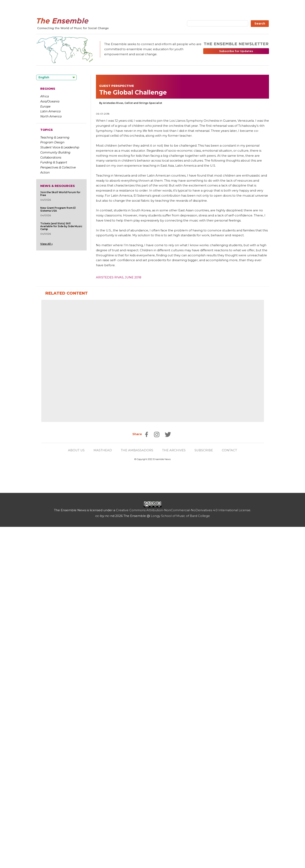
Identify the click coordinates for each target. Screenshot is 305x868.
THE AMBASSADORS (137, 726)
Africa (45, 96)
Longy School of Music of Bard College (180, 792)
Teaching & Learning (55, 137)
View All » (46, 244)
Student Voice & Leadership (60, 147)
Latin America (50, 111)
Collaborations (51, 158)
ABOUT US (76, 726)
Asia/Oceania (50, 101)
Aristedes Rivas (110, 277)
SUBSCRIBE (204, 726)
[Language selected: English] (56, 77)
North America (51, 116)
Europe (45, 107)
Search (260, 23)
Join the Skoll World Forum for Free (60, 194)
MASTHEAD (103, 726)
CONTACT (230, 726)
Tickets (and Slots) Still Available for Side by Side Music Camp (61, 226)
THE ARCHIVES (174, 726)
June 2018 (133, 277)
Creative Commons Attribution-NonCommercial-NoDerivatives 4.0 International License (183, 786)
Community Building (55, 152)
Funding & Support (54, 162)
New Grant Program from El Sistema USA (58, 209)
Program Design (52, 142)
